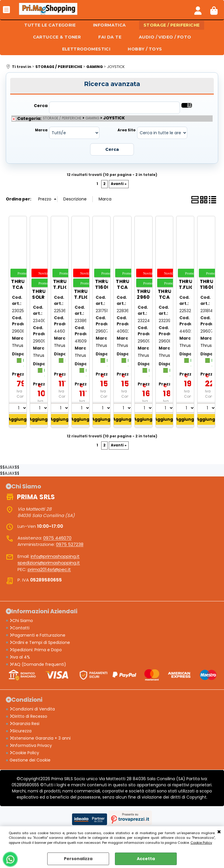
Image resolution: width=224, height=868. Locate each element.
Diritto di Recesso (28, 716)
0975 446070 (57, 538)
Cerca (41, 106)
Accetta (146, 859)
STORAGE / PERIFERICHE (172, 25)
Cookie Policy (201, 843)
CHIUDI (219, 832)
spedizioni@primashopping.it (49, 563)
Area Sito (127, 130)
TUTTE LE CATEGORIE (50, 25)
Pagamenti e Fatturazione (37, 635)
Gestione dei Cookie (30, 760)
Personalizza (78, 859)
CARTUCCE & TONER (57, 37)
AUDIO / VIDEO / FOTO (165, 37)
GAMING (92, 118)
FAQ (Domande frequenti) (38, 664)
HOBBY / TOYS (145, 49)
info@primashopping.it (55, 556)
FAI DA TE (110, 37)
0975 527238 (70, 544)
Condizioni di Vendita (32, 709)
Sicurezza (21, 731)
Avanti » (119, 184)
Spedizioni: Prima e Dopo (36, 650)
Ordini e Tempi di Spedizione (40, 642)
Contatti (20, 628)
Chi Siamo (21, 621)
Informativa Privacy (31, 745)
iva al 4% (20, 657)
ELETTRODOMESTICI (86, 49)
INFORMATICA (110, 25)
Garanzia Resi (24, 724)
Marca (41, 130)
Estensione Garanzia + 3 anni (40, 738)
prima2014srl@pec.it (49, 569)
